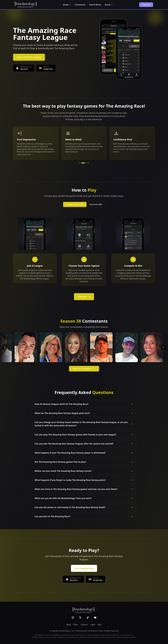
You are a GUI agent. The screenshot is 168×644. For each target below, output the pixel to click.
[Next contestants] (163, 347)
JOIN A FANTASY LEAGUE (29, 57)
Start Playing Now (84, 568)
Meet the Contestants (84, 369)
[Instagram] (73, 618)
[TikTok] (88, 618)
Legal (93, 625)
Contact (84, 625)
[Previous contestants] (5, 347)
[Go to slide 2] (84, 163)
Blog (68, 625)
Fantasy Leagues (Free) (75, 204)
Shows (67, 5)
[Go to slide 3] (86, 163)
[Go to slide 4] (88, 163)
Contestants (80, 5)
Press (76, 625)
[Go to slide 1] (81, 163)
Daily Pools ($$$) (96, 204)
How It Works (95, 5)
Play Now (146, 5)
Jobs (100, 625)
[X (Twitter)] (80, 618)
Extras (109, 5)
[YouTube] (95, 618)
